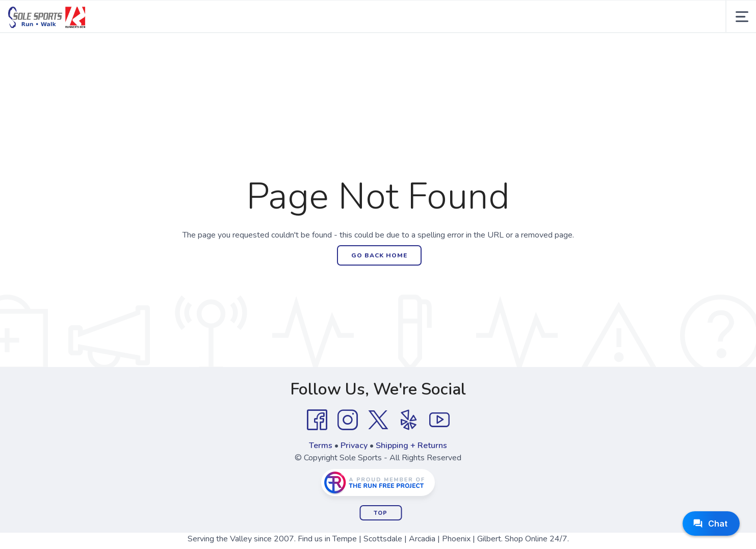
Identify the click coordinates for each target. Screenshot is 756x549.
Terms (321, 446)
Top (381, 513)
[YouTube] (439, 420)
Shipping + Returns (411, 446)
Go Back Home (379, 255)
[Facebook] (317, 420)
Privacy (354, 446)
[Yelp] (409, 420)
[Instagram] (348, 420)
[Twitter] (378, 420)
